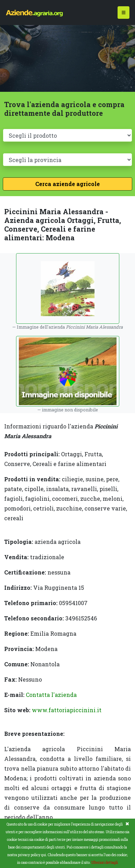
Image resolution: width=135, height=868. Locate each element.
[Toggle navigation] (124, 13)
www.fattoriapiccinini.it (67, 710)
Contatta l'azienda (51, 695)
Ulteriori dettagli (105, 863)
